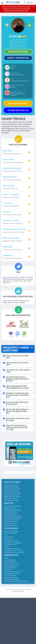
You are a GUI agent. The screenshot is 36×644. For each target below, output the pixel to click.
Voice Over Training (10, 575)
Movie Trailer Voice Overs (12, 520)
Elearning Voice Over (10, 524)
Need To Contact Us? (10, 562)
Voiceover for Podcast (11, 522)
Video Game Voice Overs (12, 526)
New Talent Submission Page (13, 572)
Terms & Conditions (10, 568)
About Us (7, 547)
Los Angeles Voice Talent (12, 501)
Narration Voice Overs (11, 508)
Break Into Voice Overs (11, 577)
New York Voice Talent (11, 499)
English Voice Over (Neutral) (12, 497)
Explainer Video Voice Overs (13, 516)
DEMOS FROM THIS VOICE (18, 103)
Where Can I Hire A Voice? (12, 564)
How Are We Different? (11, 533)
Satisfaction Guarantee (11, 566)
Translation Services (10, 545)
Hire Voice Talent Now (18, 52)
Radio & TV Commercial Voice (13, 506)
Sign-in (6, 558)
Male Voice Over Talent (11, 485)
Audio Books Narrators (11, 514)
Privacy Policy (8, 570)
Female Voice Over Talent (12, 487)
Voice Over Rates (9, 537)
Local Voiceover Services (12, 541)
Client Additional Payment (12, 579)
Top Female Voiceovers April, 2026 (14, 552)
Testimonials (8, 539)
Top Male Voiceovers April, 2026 (13, 550)
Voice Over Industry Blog (11, 531)
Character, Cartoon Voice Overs (13, 518)
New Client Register (10, 560)
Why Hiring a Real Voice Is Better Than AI (16, 581)
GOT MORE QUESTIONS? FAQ (18, 110)
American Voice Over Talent (12, 489)
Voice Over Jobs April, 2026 (12, 548)
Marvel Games (7, 301)
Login (31, 2)
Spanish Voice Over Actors (12, 495)
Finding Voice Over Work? (12, 573)
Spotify (5, 302)
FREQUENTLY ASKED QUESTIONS (16, 349)
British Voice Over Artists (11, 491)
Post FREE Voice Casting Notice (13, 543)
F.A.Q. (6, 535)
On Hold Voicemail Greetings (13, 510)
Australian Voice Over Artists (13, 493)
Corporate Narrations (11, 512)
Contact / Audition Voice (18, 58)
